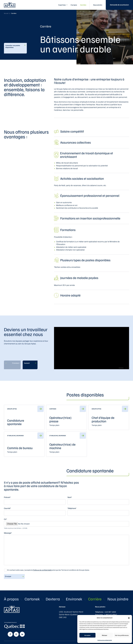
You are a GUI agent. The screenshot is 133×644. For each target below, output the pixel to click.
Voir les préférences (122, 635)
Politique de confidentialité (105, 640)
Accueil (6, 13)
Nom (70, 497)
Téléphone (72, 508)
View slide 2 (127, 368)
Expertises (62, 5)
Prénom (7, 497)
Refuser (105, 635)
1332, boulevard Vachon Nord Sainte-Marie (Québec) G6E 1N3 (71, 615)
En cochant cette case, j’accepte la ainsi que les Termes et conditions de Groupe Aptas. (48, 570)
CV (5, 519)
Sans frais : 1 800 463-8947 (106, 615)
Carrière (83, 5)
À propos (74, 5)
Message (8, 533)
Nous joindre (98, 5)
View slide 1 (121, 368)
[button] (129, 618)
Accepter (87, 635)
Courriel (7, 508)
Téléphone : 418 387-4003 (106, 612)
